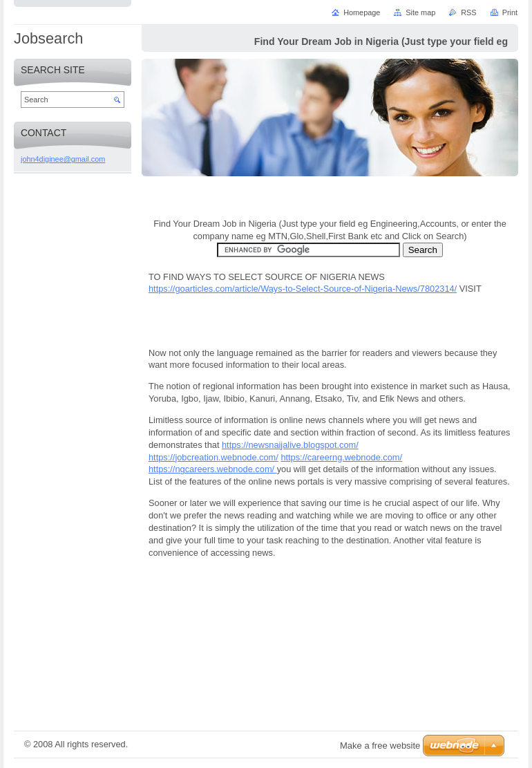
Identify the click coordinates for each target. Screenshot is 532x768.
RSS (468, 12)
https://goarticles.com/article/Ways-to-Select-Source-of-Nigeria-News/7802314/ (303, 289)
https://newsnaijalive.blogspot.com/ (290, 445)
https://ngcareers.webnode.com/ (213, 469)
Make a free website (380, 746)
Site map (420, 12)
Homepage (362, 12)
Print (510, 12)
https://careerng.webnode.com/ (341, 457)
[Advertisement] (330, 644)
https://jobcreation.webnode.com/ (213, 457)
